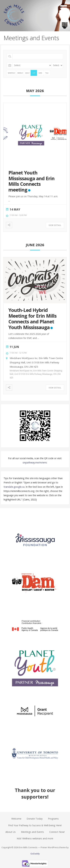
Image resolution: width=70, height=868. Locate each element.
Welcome (16, 819)
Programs (53, 819)
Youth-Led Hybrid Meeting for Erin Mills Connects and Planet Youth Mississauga (32, 319)
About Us (11, 832)
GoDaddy (35, 854)
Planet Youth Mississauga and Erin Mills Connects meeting (31, 181)
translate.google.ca (14, 487)
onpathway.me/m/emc (35, 463)
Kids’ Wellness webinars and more (35, 838)
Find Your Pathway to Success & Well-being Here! (35, 825)
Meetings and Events (32, 832)
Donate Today (35, 819)
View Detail (55, 225)
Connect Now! (57, 832)
